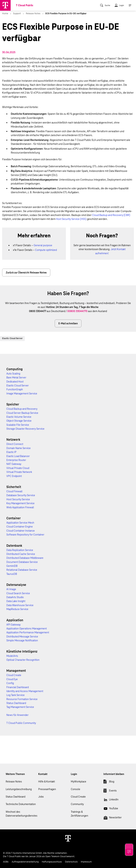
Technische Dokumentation (21, 804)
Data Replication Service (20, 550)
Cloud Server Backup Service (22, 413)
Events (110, 791)
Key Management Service (20, 503)
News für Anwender (17, 715)
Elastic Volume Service (19, 417)
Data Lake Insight (16, 601)
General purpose (43, 245)
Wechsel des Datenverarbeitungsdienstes (22, 814)
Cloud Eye (12, 679)
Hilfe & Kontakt (47, 782)
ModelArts (12, 656)
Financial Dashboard (18, 687)
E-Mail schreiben (68, 323)
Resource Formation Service (22, 699)
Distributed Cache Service (21, 554)
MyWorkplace (79, 782)
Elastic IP (11, 452)
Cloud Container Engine (20, 527)
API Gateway (13, 625)
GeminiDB (12, 566)
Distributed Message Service (22, 637)
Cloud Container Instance (21, 531)
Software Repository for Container (25, 535)
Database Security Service (21, 495)
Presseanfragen (47, 789)
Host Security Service (18, 499)
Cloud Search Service (18, 593)
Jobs (41, 797)
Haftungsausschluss (52, 862)
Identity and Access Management (25, 691)
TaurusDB (12, 574)
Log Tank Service (15, 695)
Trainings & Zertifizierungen (80, 814)
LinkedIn (111, 800)
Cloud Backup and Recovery (22, 409)
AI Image (11, 589)
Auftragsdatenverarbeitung (25, 862)
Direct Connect (15, 444)
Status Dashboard (16, 703)
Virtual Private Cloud (18, 468)
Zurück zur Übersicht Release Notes (26, 273)
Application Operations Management (27, 629)
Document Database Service (22, 562)
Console (76, 789)
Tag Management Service (20, 707)
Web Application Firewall (20, 507)
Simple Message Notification (22, 640)
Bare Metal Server (16, 378)
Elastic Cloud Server (12, 338)
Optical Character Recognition (23, 660)
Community (77, 804)
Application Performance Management (28, 632)
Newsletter (113, 818)
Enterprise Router (16, 460)
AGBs (6, 862)
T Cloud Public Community (21, 723)
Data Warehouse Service (20, 605)
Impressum (86, 862)
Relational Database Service (22, 570)
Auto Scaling (13, 374)
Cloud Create (14, 675)
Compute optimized (46, 250)
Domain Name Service (19, 448)
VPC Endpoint (14, 476)
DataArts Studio (15, 597)
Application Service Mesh (20, 523)
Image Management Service (22, 394)
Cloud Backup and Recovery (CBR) (111, 215)
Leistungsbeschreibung (19, 789)
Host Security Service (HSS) (71, 219)
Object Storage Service (19, 421)
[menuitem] (105, 5)
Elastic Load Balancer (18, 456)
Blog (109, 782)
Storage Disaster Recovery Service (25, 429)
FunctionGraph (15, 389)
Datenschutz (71, 862)
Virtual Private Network (19, 472)
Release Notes (14, 782)
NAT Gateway (14, 464)
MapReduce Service (17, 609)
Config (10, 683)
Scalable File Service (18, 425)
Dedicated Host (15, 382)
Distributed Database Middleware (25, 558)
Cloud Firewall (14, 491)
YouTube (111, 809)
